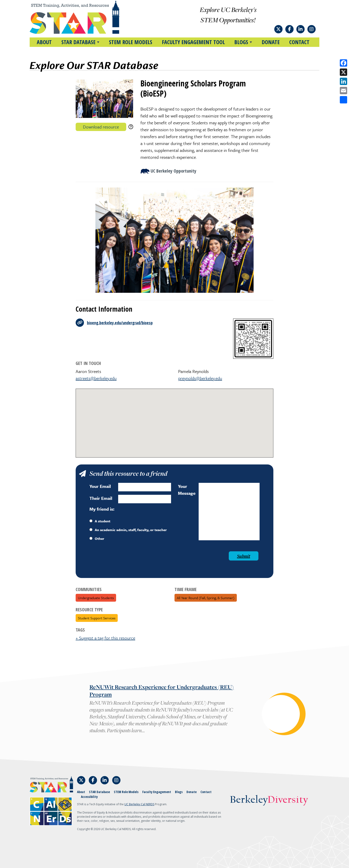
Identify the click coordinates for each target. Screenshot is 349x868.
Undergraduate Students (96, 598)
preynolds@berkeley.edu (200, 378)
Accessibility (89, 797)
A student (100, 521)
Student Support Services (97, 618)
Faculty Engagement (157, 792)
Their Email (101, 498)
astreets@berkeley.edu (96, 378)
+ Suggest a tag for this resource (105, 638)
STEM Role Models (131, 42)
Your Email (100, 486)
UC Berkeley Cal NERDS (139, 804)
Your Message (187, 490)
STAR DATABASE (78, 42)
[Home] (83, 17)
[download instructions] (131, 127)
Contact (299, 42)
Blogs (179, 792)
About (44, 42)
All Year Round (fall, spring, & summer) (206, 598)
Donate (271, 42)
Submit (244, 556)
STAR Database (99, 792)
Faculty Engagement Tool (193, 42)
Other (97, 538)
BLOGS (241, 42)
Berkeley (269, 800)
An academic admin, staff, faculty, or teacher (128, 530)
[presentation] (124, 560)
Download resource (101, 127)
